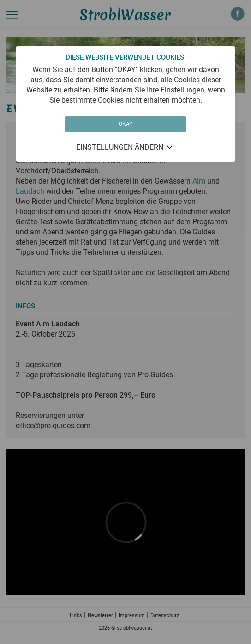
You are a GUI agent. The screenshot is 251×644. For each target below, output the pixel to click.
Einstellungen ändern (120, 147)
